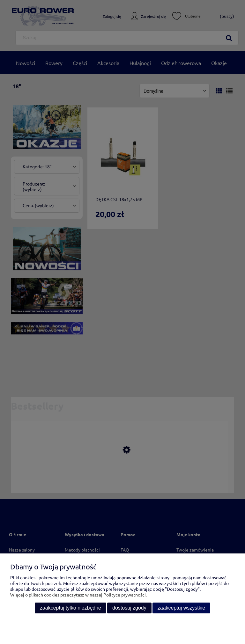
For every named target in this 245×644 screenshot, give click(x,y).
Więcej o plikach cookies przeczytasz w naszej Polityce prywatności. (78, 595)
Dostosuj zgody (129, 608)
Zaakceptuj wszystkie (181, 608)
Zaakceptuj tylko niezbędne (71, 608)
